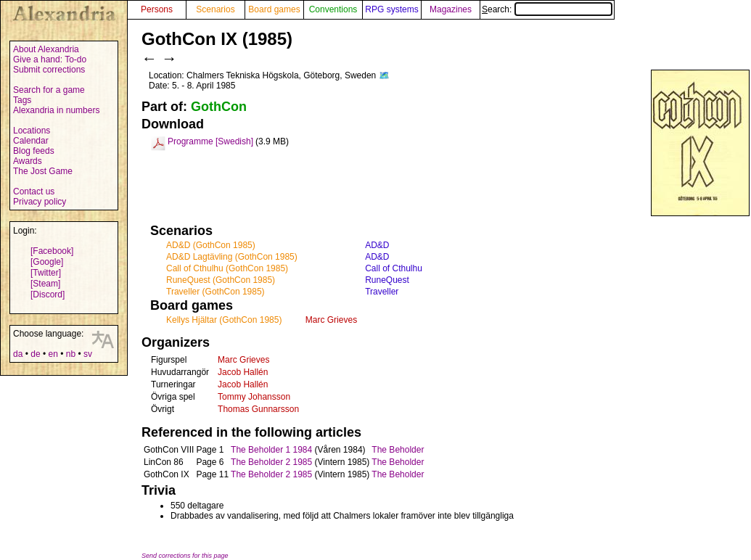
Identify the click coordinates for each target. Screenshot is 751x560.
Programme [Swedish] (210, 141)
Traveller (382, 292)
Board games (274, 9)
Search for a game (49, 90)
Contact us (34, 192)
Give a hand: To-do (50, 59)
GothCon (219, 107)
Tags (22, 100)
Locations (32, 131)
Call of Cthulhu (394, 268)
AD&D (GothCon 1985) (211, 245)
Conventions (333, 9)
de (35, 354)
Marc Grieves (331, 320)
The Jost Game (43, 171)
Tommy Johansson (254, 397)
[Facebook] (52, 251)
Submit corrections (49, 70)
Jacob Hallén (243, 372)
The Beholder (398, 450)
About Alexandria (46, 49)
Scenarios (215, 9)
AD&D (377, 245)
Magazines (451, 9)
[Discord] (48, 295)
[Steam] (45, 284)
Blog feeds (34, 151)
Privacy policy (40, 202)
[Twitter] (46, 273)
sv (88, 354)
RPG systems (391, 9)
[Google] (47, 262)
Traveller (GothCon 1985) (216, 292)
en (53, 354)
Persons (157, 9)
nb (71, 354)
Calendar (31, 141)
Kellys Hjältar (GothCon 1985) (224, 320)
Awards (28, 161)
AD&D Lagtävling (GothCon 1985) (232, 257)
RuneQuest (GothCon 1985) (221, 280)
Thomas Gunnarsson (258, 409)
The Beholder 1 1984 (271, 450)
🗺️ (384, 75)
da (18, 354)
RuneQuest (387, 280)
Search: (547, 9)
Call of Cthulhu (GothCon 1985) (227, 268)
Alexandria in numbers (56, 110)
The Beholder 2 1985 (271, 462)
